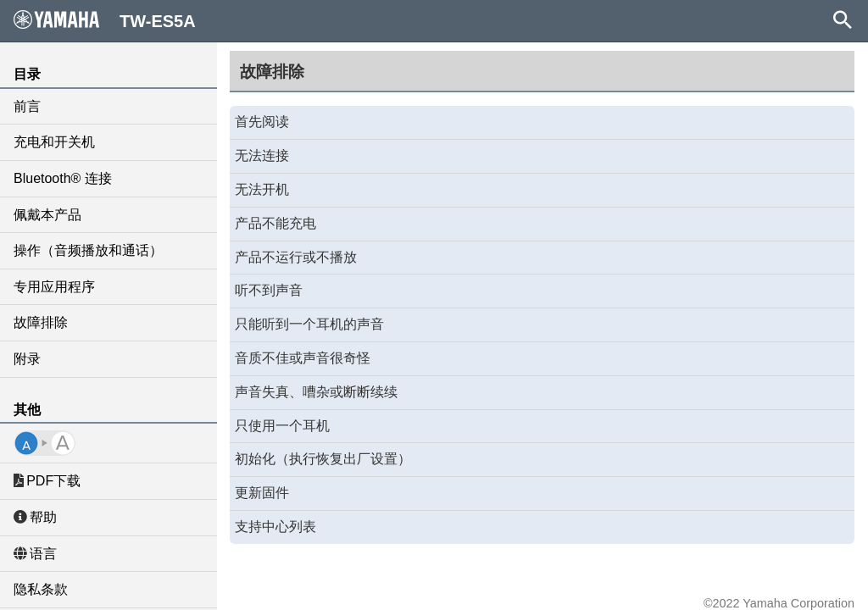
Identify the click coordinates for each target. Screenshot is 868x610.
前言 (27, 106)
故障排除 (41, 322)
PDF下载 (47, 481)
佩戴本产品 (47, 215)
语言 (35, 554)
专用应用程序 (54, 287)
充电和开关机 (54, 142)
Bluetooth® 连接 (63, 178)
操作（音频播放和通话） (88, 250)
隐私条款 (41, 589)
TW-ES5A (105, 20)
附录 (27, 359)
